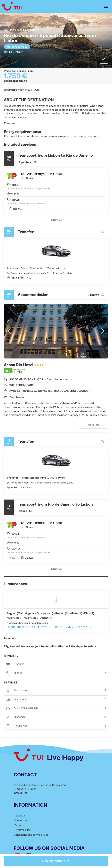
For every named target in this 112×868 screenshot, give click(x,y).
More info (10, 123)
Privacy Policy (22, 830)
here (95, 136)
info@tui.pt (21, 793)
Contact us (21, 820)
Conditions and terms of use (31, 835)
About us (19, 816)
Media (17, 825)
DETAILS (57, 220)
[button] (10, 331)
